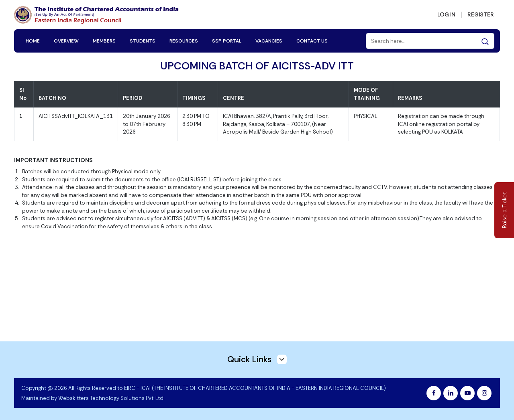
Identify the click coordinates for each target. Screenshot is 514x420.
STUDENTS (143, 41)
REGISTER (481, 14)
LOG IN (446, 14)
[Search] (430, 41)
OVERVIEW (66, 41)
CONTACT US (312, 41)
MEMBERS (104, 41)
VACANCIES (269, 41)
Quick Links (257, 359)
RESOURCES (184, 41)
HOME (33, 41)
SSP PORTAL (227, 41)
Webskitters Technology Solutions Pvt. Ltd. (111, 398)
